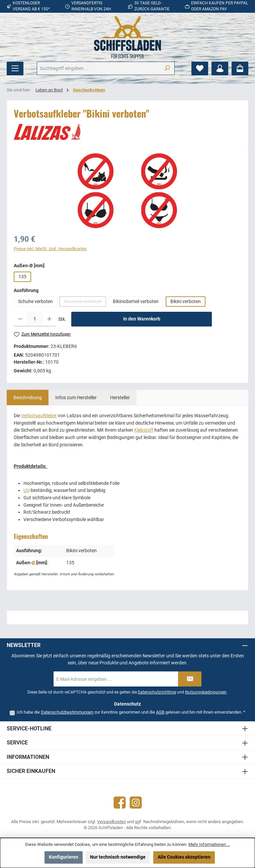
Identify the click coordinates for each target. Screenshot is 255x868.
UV (26, 490)
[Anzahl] (35, 319)
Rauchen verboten (85, 303)
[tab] (28, 397)
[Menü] (15, 68)
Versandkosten (111, 822)
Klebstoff (144, 430)
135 (22, 277)
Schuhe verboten (35, 302)
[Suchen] (167, 68)
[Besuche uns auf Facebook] (120, 803)
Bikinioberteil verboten (136, 302)
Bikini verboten (186, 302)
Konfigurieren (64, 857)
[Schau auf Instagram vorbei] (136, 803)
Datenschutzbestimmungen (67, 712)
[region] (127, 191)
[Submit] (190, 679)
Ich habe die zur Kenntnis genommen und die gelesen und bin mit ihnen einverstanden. (131, 712)
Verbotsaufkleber (39, 416)
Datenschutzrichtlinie (157, 692)
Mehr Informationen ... (209, 844)
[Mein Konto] (220, 68)
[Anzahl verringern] (20, 319)
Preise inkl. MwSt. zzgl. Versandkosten (50, 249)
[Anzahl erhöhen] (49, 319)
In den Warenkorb (142, 319)
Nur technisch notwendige (118, 857)
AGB (160, 712)
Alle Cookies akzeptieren (184, 857)
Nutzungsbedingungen (206, 692)
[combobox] (98, 68)
